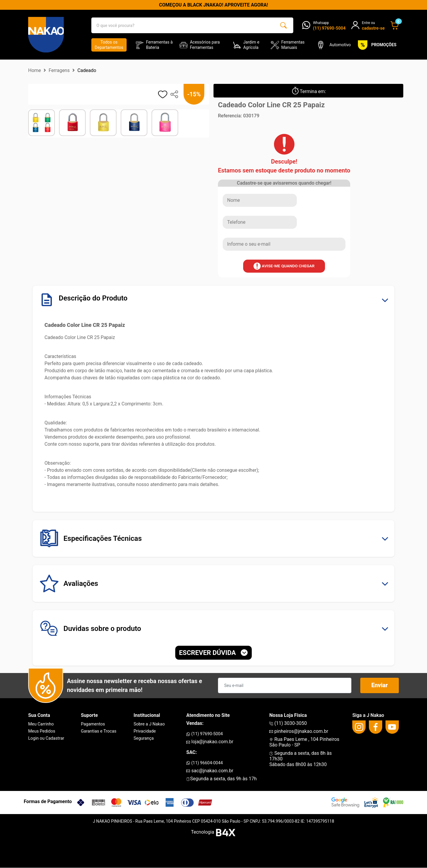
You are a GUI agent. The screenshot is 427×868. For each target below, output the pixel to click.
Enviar (380, 686)
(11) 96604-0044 (204, 763)
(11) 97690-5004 (204, 734)
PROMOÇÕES (376, 45)
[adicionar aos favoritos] (163, 94)
